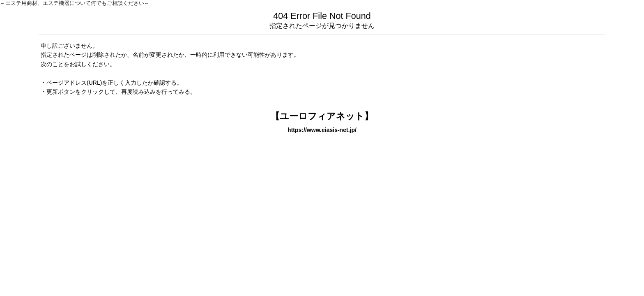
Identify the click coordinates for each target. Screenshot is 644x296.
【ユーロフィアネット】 (322, 116)
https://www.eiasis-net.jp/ (322, 130)
